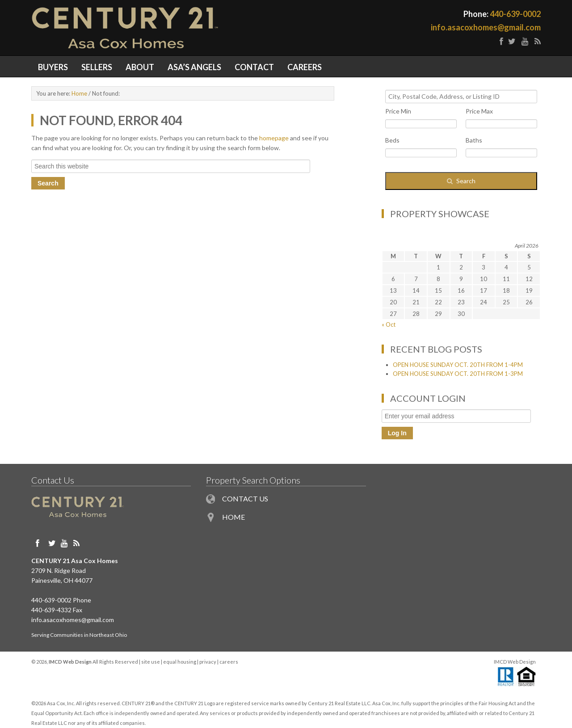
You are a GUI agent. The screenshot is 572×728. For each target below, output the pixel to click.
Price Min (398, 111)
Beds (392, 140)
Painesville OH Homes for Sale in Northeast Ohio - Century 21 (159, 28)
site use (151, 662)
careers (229, 662)
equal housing (180, 662)
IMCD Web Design (515, 662)
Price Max (479, 111)
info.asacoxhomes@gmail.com (486, 27)
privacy (208, 662)
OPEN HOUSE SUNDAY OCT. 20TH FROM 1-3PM (458, 374)
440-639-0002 (515, 14)
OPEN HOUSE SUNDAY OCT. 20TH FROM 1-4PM (458, 365)
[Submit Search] (461, 181)
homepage (274, 138)
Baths (474, 140)
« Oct (389, 324)
